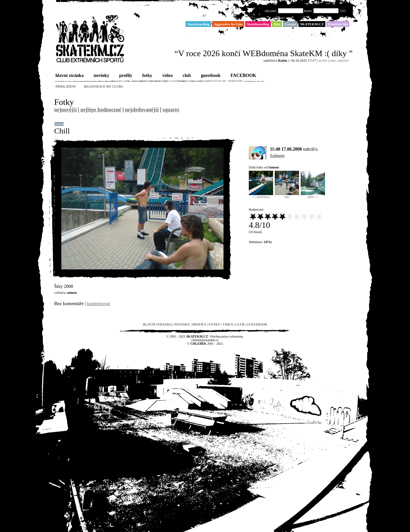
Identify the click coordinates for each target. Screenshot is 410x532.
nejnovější (65, 110)
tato (287, 195)
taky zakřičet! (340, 60)
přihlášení (66, 87)
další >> (313, 195)
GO (343, 11)
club (186, 76)
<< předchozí (261, 195)
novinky (101, 76)
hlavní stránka (69, 76)
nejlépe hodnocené (101, 110)
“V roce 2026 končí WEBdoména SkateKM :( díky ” (264, 53)
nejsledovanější (142, 110)
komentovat (98, 303)
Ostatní (59, 124)
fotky (146, 76)
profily (125, 76)
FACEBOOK (243, 76)
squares (171, 110)
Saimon (277, 156)
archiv (323, 60)
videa (167, 76)
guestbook (210, 76)
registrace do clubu (104, 87)
